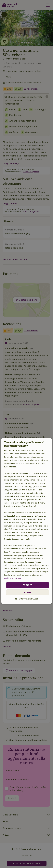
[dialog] (26, 521)
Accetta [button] (28, 585)
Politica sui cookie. (13, 578)
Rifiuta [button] (28, 592)
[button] (26, 599)
